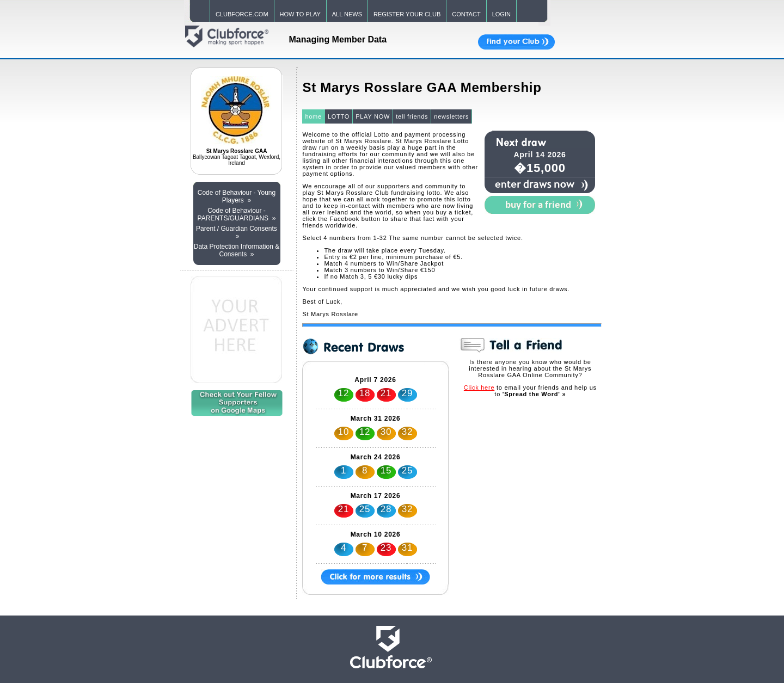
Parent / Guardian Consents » (237, 232)
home (313, 116)
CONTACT (466, 14)
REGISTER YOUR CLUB (407, 14)
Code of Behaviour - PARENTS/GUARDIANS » (237, 214)
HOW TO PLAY (300, 14)
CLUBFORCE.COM (242, 14)
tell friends (412, 116)
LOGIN (501, 14)
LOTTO (339, 116)
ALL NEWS (347, 14)
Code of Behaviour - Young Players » (237, 196)
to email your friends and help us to (530, 391)
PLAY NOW (373, 116)
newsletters (451, 116)
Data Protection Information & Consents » (237, 250)
